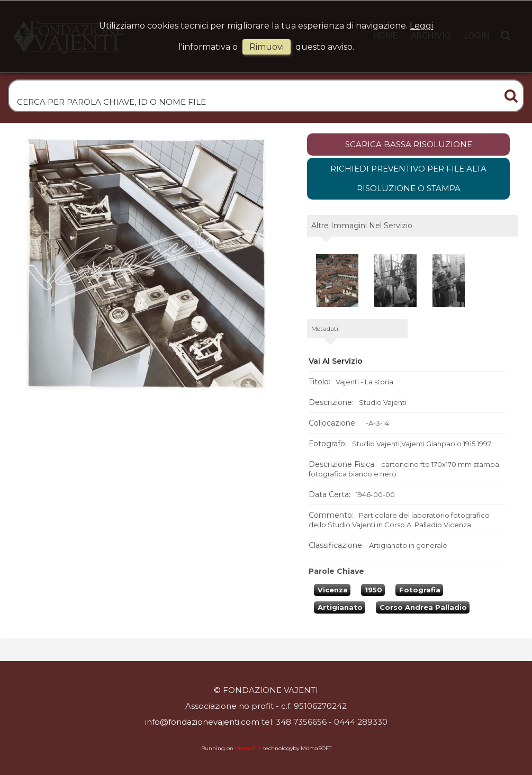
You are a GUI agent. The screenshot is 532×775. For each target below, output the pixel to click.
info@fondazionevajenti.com (202, 722)
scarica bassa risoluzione (409, 144)
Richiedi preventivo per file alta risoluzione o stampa (408, 179)
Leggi (421, 26)
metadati (325, 328)
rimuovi (267, 47)
